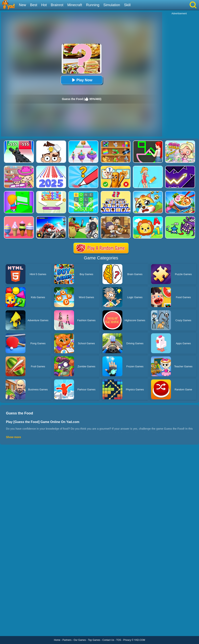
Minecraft (75, 5)
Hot (44, 5)
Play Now (82, 80)
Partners (67, 640)
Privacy (127, 640)
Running (93, 5)
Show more (13, 437)
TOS (119, 640)
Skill (127, 5)
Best (34, 5)
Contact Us (108, 640)
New (22, 5)
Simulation (112, 5)
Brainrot (57, 5)
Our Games (80, 640)
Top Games (94, 640)
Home (57, 640)
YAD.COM (140, 640)
